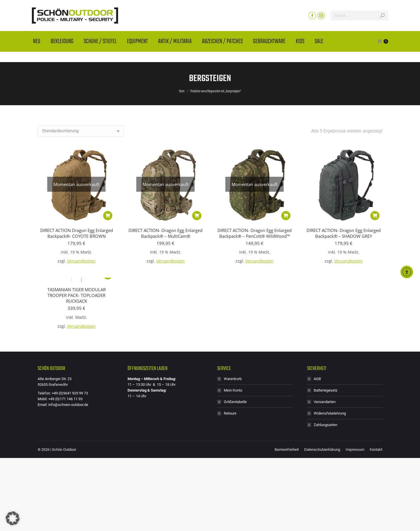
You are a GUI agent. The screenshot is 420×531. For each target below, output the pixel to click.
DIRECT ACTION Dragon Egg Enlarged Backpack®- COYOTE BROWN (77, 233)
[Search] (359, 26)
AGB (317, 379)
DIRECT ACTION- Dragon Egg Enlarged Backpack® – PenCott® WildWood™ (255, 233)
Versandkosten (81, 261)
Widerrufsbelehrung (330, 413)
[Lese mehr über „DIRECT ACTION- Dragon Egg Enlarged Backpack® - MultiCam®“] (197, 216)
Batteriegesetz (325, 390)
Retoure (230, 413)
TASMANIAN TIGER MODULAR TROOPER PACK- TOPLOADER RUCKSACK (77, 295)
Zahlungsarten (325, 425)
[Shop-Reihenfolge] (81, 131)
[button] (375, 216)
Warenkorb (233, 379)
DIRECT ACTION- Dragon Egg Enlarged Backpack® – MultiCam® (165, 233)
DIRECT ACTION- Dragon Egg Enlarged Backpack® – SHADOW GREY (344, 233)
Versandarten (325, 402)
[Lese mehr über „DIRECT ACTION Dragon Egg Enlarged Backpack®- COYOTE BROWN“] (108, 216)
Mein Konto (233, 390)
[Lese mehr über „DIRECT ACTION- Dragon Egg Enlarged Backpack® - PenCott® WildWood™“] (286, 216)
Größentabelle (235, 402)
